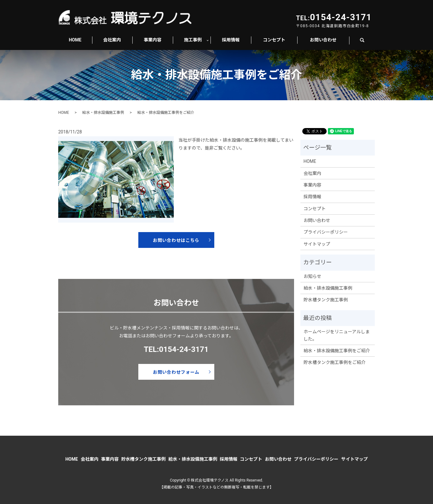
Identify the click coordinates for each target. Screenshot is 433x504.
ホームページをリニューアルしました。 (337, 335)
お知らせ (312, 276)
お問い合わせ (323, 40)
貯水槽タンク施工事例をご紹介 (335, 362)
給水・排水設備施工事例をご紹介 (337, 351)
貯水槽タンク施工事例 (326, 300)
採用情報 (231, 40)
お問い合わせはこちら (176, 240)
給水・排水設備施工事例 (103, 113)
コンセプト (274, 40)
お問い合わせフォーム (176, 372)
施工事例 (193, 40)
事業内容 (153, 40)
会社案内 (112, 40)
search (365, 40)
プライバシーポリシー (326, 232)
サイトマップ (317, 244)
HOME (75, 40)
